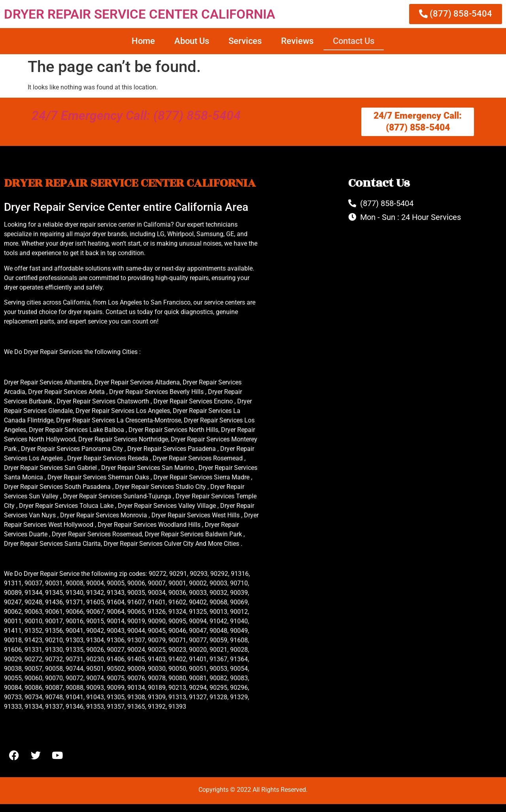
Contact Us (354, 41)
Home (143, 41)
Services (245, 41)
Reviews (297, 41)
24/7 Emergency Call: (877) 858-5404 (136, 115)
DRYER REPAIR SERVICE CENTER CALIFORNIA (140, 14)
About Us (192, 41)
